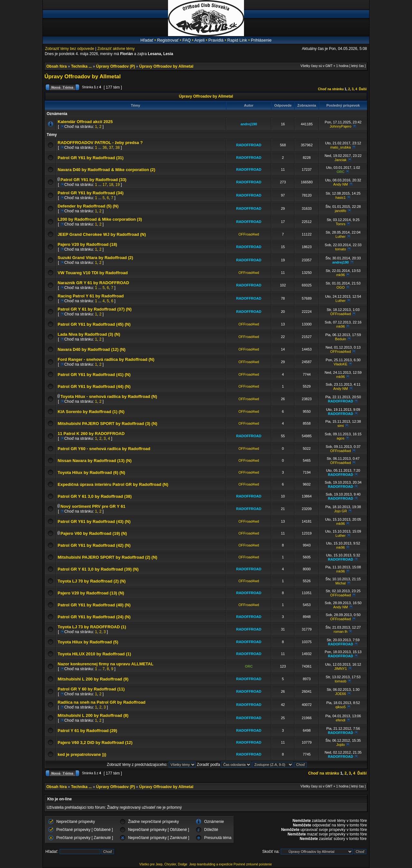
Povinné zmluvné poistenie (253, 864)
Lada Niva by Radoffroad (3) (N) (89, 334)
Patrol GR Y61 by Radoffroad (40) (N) (94, 605)
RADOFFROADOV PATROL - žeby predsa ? (100, 143)
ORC (341, 172)
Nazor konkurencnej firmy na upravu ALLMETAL (106, 664)
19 (118, 185)
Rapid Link (237, 40)
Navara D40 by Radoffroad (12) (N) (92, 349)
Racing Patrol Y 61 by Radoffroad (91, 296)
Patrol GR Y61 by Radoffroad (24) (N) (94, 617)
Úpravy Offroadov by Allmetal (166, 66)
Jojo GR (341, 511)
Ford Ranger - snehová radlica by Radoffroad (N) (106, 359)
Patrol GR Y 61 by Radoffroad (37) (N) (95, 309)
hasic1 (341, 198)
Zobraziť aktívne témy (116, 49)
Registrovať (168, 40)
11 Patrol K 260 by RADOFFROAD (91, 434)
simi (341, 426)
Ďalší (363, 89)
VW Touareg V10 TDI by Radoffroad (93, 273)
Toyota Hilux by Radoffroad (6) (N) (91, 473)
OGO (341, 287)
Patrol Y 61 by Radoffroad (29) (87, 731)
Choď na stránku (331, 89)
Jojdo (341, 745)
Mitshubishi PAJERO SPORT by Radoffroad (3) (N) (108, 424)
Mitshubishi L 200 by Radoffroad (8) (93, 715)
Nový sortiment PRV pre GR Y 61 (93, 506)
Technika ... (81, 66)
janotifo (340, 211)
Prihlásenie (261, 40)
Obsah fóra (56, 66)
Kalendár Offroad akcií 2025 (85, 122)
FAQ (187, 40)
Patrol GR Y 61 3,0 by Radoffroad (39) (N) (98, 569)
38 (118, 148)
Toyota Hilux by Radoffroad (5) (88, 642)
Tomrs (341, 224)
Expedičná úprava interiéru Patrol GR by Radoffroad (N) (113, 484)
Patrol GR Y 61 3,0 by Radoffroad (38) (95, 496)
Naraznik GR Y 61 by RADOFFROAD (93, 283)
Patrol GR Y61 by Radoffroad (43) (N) (94, 521)
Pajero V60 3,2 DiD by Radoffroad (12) (95, 743)
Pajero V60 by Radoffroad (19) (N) (94, 533)
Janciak (340, 160)
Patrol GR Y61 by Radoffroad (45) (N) (94, 324)
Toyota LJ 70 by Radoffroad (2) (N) (92, 581)
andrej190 (249, 124)
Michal (341, 583)
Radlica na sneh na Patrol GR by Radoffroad (102, 702)
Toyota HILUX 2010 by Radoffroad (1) (94, 654)
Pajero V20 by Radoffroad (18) (87, 244)
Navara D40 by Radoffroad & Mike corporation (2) (106, 170)
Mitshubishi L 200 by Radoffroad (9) (93, 679)
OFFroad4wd (249, 234)
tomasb (341, 681)
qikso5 (341, 707)
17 (104, 185)
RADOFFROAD (249, 145)
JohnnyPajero (340, 126)
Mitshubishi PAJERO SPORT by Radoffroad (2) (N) (108, 557)
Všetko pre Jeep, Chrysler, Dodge (164, 864)
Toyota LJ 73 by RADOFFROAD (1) (92, 627)
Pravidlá (216, 40)
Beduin (341, 339)
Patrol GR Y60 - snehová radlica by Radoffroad (104, 449)
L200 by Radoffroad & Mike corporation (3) (100, 219)
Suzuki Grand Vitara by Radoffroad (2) (95, 258)
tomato (341, 249)
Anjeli (200, 40)
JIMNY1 (340, 669)
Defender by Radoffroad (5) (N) (88, 206)
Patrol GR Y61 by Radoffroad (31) (91, 158)
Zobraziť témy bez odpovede (70, 49)
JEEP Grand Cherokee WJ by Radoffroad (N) (102, 234)
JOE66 (341, 694)
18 (111, 185)
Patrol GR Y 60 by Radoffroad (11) (91, 689)
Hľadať (147, 40)
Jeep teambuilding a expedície (211, 864)
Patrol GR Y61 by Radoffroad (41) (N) (94, 375)
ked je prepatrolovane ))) (82, 754)
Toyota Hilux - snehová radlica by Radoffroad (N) (109, 396)
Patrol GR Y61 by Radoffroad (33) (94, 180)
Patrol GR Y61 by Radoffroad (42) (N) (94, 545)
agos (341, 438)
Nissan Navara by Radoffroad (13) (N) (95, 461)
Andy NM (340, 184)
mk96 (341, 275)
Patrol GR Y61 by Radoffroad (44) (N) (94, 386)
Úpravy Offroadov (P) (116, 66)
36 (104, 148)
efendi (341, 720)
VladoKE (341, 364)
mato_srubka (341, 147)
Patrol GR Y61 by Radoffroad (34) (91, 193)
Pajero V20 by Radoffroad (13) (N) (91, 593)
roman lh (341, 632)
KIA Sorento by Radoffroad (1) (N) (91, 412)
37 (111, 148)
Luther (340, 236)
